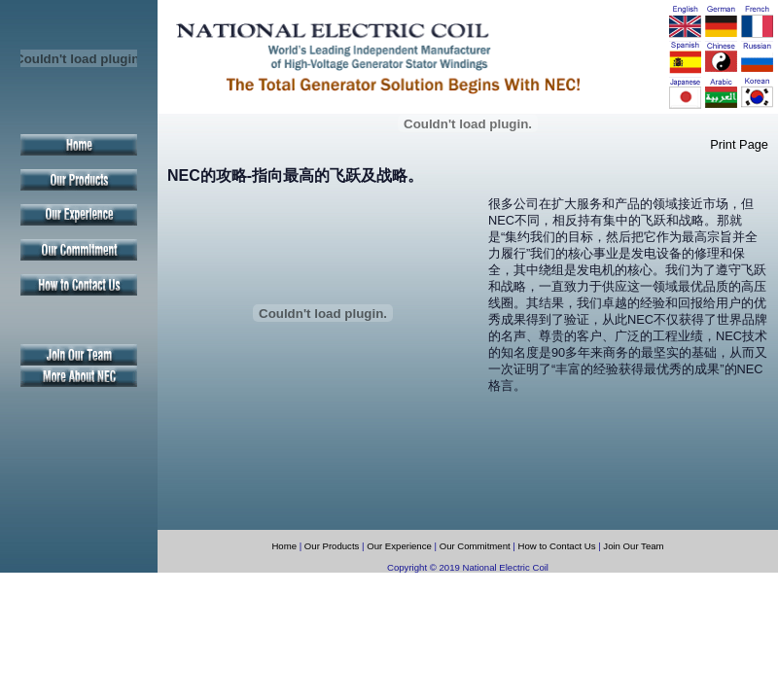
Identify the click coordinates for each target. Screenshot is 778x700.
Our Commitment (475, 546)
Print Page (739, 144)
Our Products (332, 546)
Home (284, 546)
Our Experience (399, 546)
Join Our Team (633, 546)
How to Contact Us (559, 546)
